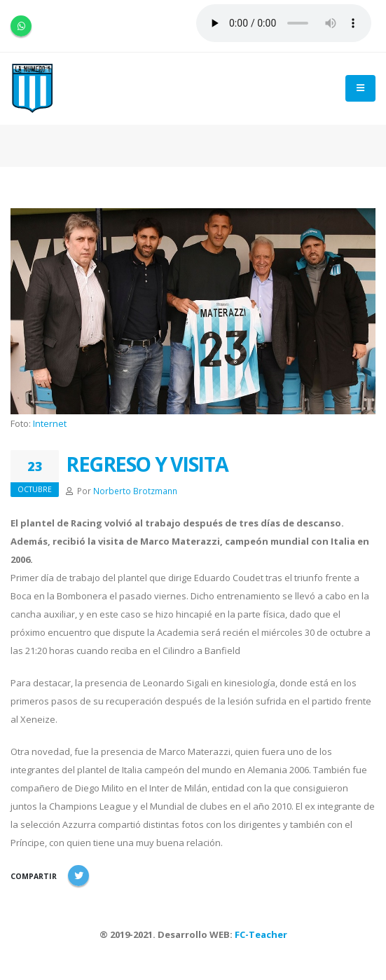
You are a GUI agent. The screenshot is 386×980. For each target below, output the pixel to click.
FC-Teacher (261, 934)
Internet (50, 423)
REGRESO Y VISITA (147, 464)
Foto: (22, 423)
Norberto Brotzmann (135, 491)
